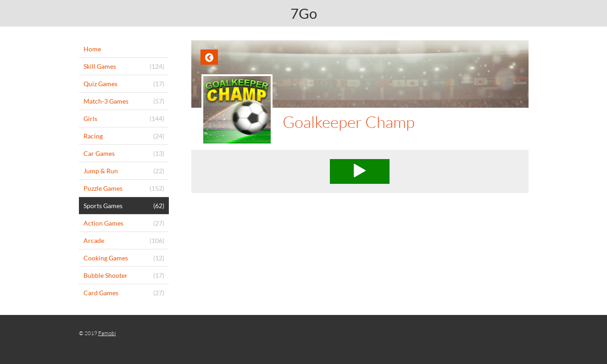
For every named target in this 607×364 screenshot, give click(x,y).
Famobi (107, 333)
